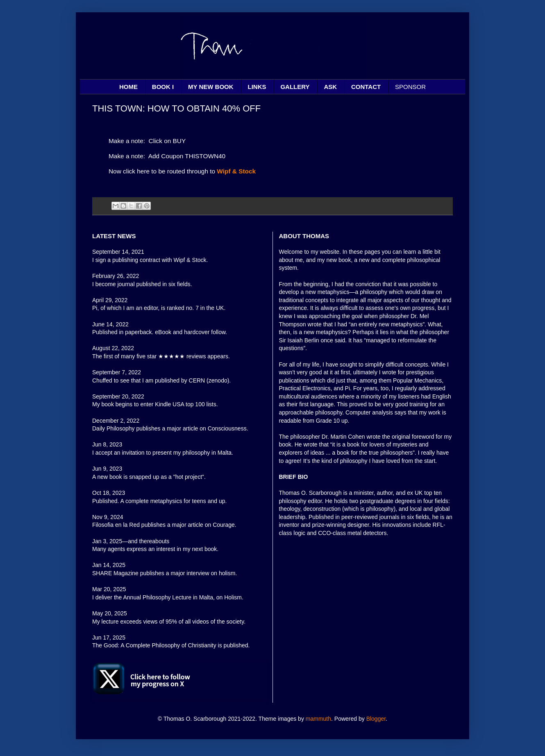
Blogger (376, 719)
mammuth (318, 719)
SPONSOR (410, 87)
